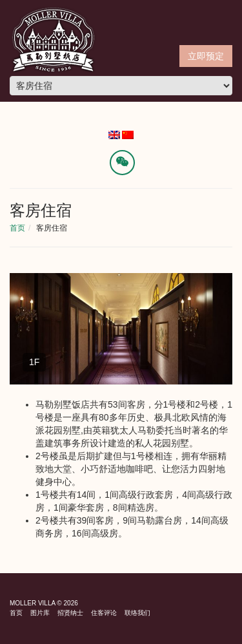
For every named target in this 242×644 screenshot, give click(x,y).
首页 (17, 228)
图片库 (40, 613)
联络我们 (137, 613)
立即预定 (206, 56)
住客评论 (104, 613)
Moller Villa (33, 603)
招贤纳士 (70, 613)
